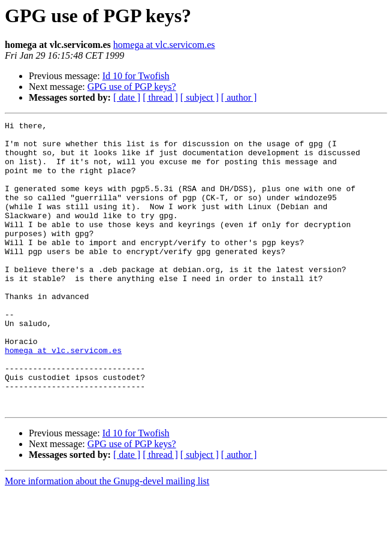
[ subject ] (200, 97)
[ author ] (239, 97)
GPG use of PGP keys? (132, 87)
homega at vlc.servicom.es (164, 45)
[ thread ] (160, 97)
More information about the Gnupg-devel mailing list (107, 539)
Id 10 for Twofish (136, 76)
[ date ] (127, 97)
